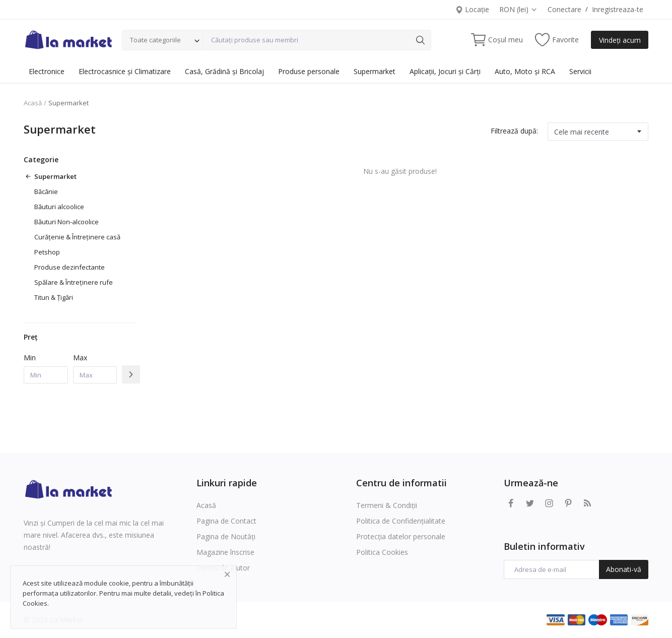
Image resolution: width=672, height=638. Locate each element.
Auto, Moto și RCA (525, 71)
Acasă (33, 103)
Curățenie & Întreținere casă (77, 237)
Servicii (580, 71)
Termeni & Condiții (387, 505)
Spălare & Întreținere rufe (74, 282)
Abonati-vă (624, 569)
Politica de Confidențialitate (401, 521)
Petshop (47, 252)
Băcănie (46, 192)
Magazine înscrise (225, 552)
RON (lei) (518, 9)
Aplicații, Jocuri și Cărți (445, 71)
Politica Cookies (382, 552)
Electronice (47, 71)
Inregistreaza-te (618, 9)
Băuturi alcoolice (59, 207)
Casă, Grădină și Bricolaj (224, 71)
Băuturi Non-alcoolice (66, 222)
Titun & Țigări (54, 297)
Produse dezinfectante (70, 267)
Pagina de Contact (226, 521)
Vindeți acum (620, 40)
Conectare (564, 9)
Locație (472, 9)
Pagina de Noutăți (226, 536)
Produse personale (309, 71)
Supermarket (375, 71)
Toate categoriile (155, 40)
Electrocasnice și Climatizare (125, 71)
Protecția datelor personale (401, 536)
